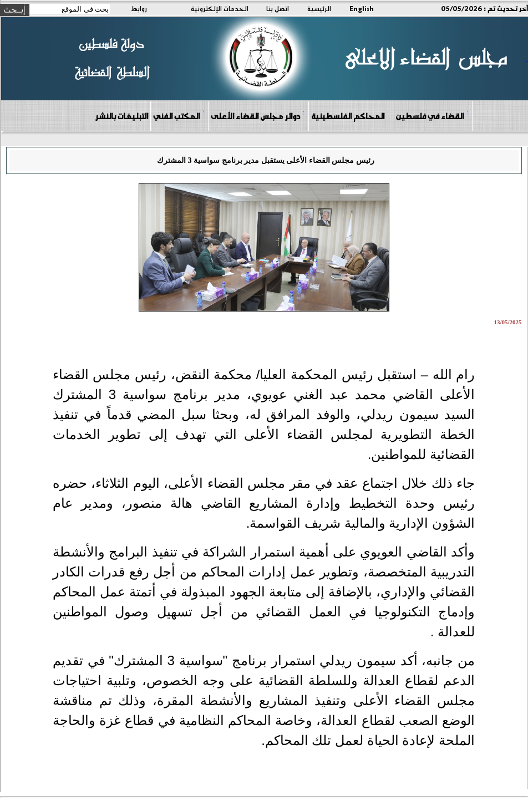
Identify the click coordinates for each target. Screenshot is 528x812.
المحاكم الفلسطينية (350, 116)
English (362, 8)
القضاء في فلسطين (432, 116)
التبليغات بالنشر (121, 116)
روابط (139, 8)
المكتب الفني (179, 116)
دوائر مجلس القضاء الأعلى (258, 116)
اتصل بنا (278, 8)
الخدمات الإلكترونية (220, 8)
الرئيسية (319, 8)
